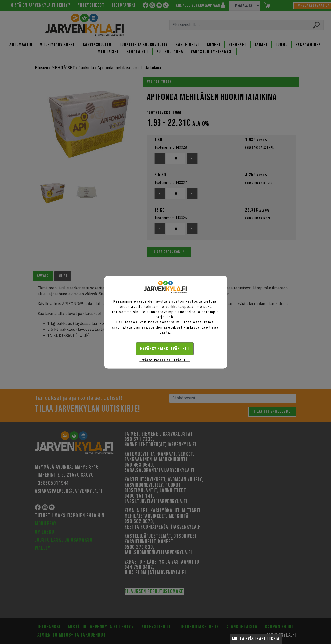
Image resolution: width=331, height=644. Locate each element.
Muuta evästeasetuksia (256, 639)
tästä (165, 332)
